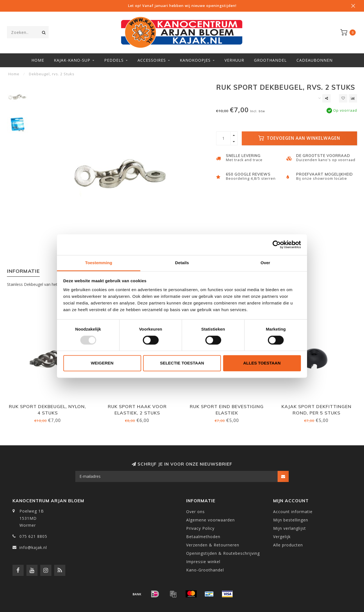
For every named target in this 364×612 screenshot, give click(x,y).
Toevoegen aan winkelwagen (299, 138)
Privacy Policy (200, 528)
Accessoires (152, 60)
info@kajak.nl (33, 547)
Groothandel (270, 60)
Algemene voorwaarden (210, 520)
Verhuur (234, 60)
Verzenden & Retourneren (213, 545)
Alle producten (288, 545)
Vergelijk (282, 537)
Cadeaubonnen (315, 60)
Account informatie (293, 512)
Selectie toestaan (182, 363)
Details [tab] (182, 263)
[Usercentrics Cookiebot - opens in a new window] (277, 244)
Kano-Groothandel (205, 570)
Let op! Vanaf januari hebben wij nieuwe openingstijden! (182, 6)
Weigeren (102, 363)
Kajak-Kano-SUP (72, 60)
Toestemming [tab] (99, 263)
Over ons (195, 512)
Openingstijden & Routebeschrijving (223, 553)
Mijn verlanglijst (290, 528)
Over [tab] (265, 263)
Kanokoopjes (195, 60)
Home (38, 60)
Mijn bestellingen (291, 520)
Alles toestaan (262, 363)
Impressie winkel (203, 562)
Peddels (114, 60)
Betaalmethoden (203, 537)
